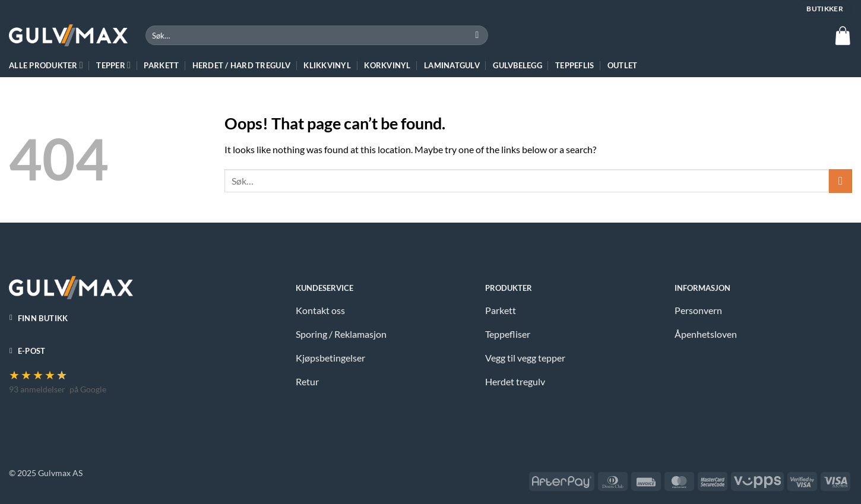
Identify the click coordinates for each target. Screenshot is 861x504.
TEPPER (113, 65)
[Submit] (477, 36)
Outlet (623, 65)
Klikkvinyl (327, 65)
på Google (88, 389)
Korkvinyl (387, 65)
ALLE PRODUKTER (46, 65)
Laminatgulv (452, 65)
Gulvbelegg (517, 65)
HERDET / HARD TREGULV (241, 65)
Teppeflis (574, 65)
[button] (843, 36)
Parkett (161, 65)
